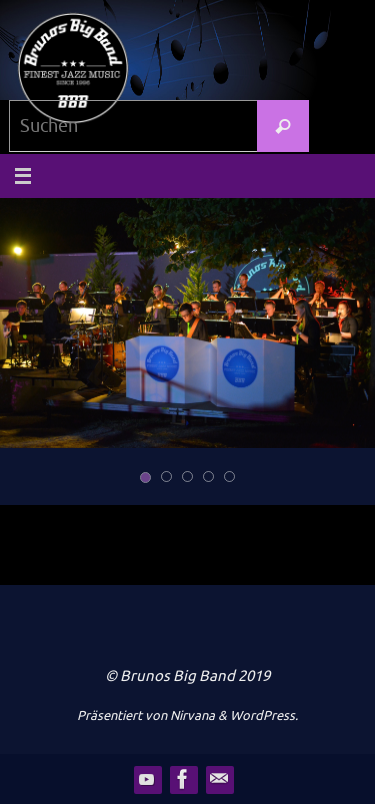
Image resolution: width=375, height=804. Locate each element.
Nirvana (192, 715)
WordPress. (264, 715)
